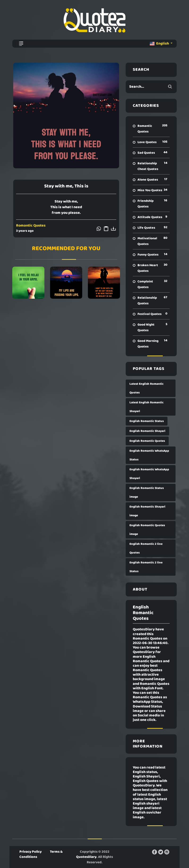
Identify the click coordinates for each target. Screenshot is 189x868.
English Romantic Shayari (147, 431)
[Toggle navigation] (21, 44)
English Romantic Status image (147, 492)
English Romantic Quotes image (147, 530)
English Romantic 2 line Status (146, 567)
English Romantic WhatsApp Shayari (149, 474)
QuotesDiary (86, 857)
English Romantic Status (147, 421)
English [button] (160, 44)
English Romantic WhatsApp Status (149, 455)
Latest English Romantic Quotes (146, 388)
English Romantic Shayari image (147, 511)
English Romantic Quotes (147, 441)
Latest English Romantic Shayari (146, 407)
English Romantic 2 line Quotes (146, 548)
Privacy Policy (30, 852)
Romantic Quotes (31, 226)
